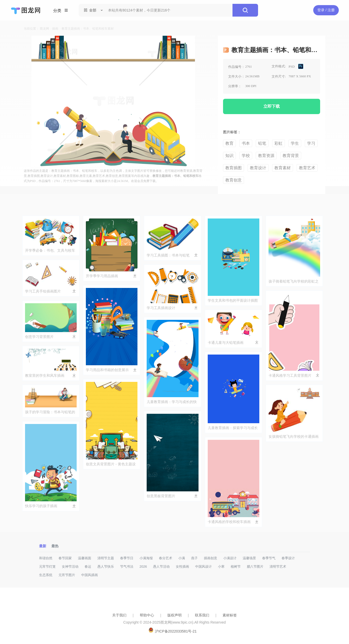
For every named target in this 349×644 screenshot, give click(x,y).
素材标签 (230, 615)
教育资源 (266, 156)
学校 (246, 156)
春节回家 (65, 558)
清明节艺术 (278, 567)
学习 (311, 143)
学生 (295, 143)
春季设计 (288, 558)
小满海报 (146, 558)
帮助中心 (147, 615)
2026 (143, 567)
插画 (55, 29)
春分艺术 (166, 558)
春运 (88, 567)
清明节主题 (106, 558)
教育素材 (283, 168)
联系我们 (202, 615)
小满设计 (230, 558)
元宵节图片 (67, 575)
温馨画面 (85, 558)
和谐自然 (46, 558)
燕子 (194, 558)
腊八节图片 (255, 567)
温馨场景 (249, 558)
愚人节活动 (161, 567)
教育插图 (234, 168)
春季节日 (127, 558)
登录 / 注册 (326, 10)
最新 (43, 546)
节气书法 (127, 567)
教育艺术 (307, 168)
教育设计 (258, 168)
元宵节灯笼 (47, 567)
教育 (229, 143)
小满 (182, 558)
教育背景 (291, 156)
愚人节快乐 (106, 567)
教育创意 (234, 180)
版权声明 (175, 615)
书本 (246, 143)
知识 (229, 156)
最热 (55, 546)
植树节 (236, 567)
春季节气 (269, 558)
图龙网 (44, 29)
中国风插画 (90, 575)
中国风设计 (203, 567)
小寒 (221, 567)
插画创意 (211, 558)
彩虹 (278, 143)
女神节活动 (70, 567)
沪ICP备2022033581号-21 (176, 631)
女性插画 (182, 567)
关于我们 (119, 615)
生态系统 (46, 575)
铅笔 (262, 143)
